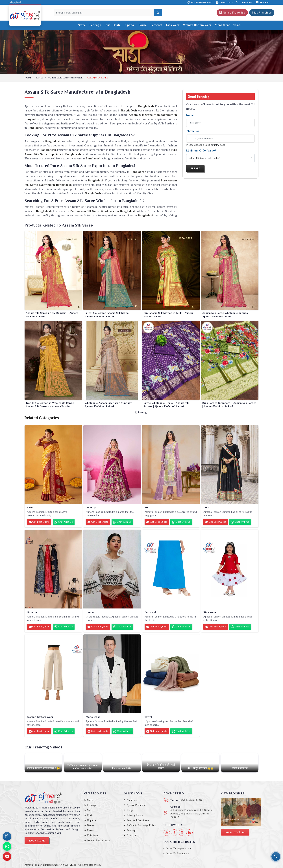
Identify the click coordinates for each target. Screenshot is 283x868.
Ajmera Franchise (232, 13)
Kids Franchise (262, 13)
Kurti (117, 25)
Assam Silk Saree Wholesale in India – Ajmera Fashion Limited (226, 315)
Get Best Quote (39, 522)
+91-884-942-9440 (200, 2)
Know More (37, 841)
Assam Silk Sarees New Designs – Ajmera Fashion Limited (52, 315)
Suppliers (263, 2)
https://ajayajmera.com (179, 848)
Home (28, 78)
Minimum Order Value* (201, 151)
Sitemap (131, 830)
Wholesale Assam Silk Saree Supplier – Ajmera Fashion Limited (109, 405)
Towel (237, 25)
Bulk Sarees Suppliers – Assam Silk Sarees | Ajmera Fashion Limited (229, 405)
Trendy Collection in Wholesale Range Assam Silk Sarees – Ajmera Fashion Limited (50, 405)
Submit (195, 168)
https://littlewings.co (178, 853)
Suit (107, 25)
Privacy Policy (135, 815)
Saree (82, 25)
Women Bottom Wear (197, 25)
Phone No (193, 131)
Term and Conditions (138, 820)
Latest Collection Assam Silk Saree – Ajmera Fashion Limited (108, 315)
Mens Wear (222, 25)
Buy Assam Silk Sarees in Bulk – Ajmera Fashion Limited (168, 315)
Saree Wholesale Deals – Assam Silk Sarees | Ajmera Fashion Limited (166, 405)
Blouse (142, 25)
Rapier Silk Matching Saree (65, 78)
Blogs (130, 810)
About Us (224, 2)
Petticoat (156, 25)
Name (190, 115)
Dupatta (129, 25)
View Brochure (235, 832)
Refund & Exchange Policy (141, 825)
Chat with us (64, 522)
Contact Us (244, 2)
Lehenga (95, 25)
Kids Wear (173, 25)
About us (132, 800)
